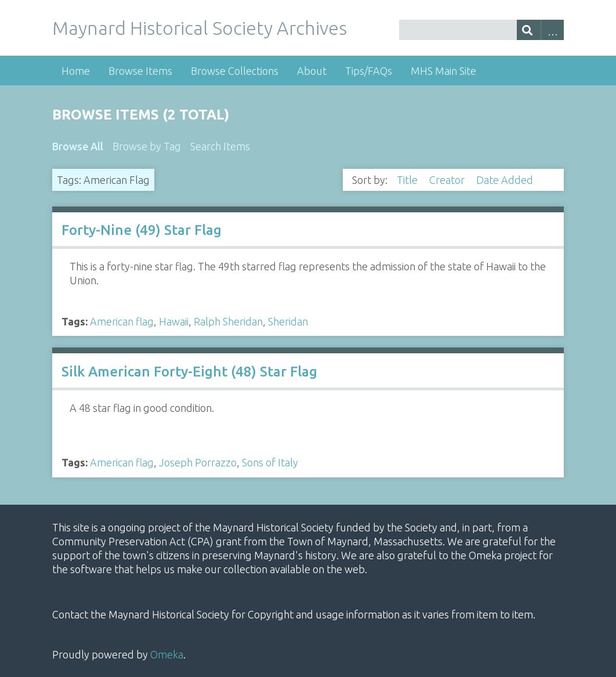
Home (76, 71)
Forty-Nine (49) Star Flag (142, 230)
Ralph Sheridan (228, 321)
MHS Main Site (443, 71)
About (312, 71)
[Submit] (529, 30)
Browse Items (140, 71)
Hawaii (174, 321)
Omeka (167, 654)
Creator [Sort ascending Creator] (448, 180)
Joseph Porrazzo (198, 462)
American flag (122, 321)
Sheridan (288, 321)
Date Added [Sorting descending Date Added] (506, 180)
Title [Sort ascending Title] (408, 180)
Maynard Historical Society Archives (200, 28)
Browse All (78, 146)
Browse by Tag (147, 146)
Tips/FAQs (369, 71)
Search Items (220, 146)
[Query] (481, 30)
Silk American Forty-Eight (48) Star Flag (189, 372)
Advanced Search (552, 30)
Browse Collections (235, 71)
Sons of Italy (270, 462)
